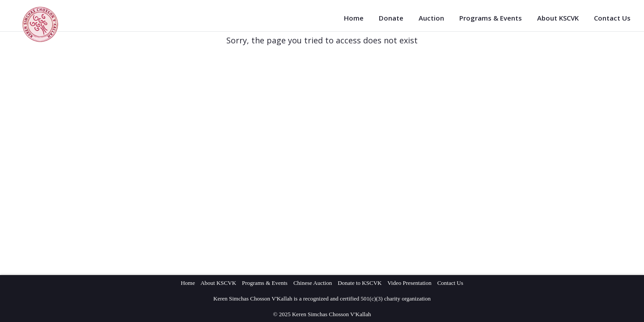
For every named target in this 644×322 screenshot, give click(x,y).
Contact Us (612, 18)
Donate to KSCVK (360, 283)
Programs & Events (491, 18)
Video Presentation (409, 283)
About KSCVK (558, 18)
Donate (391, 18)
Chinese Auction (313, 283)
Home (354, 18)
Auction (431, 18)
